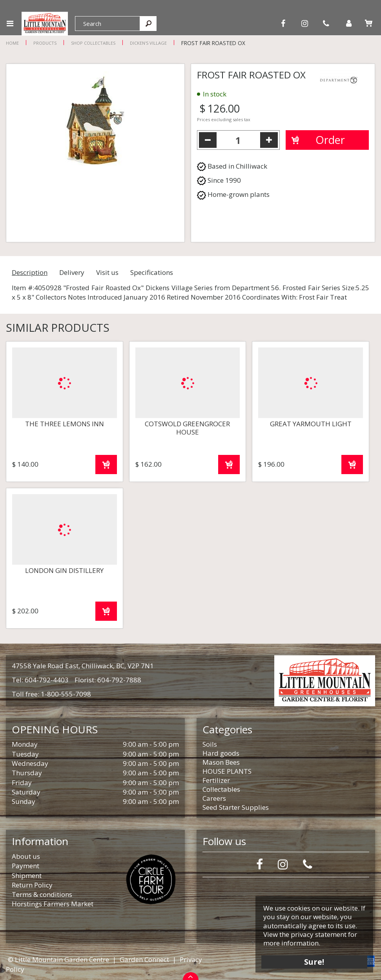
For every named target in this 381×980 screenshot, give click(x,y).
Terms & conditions (42, 894)
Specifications (152, 272)
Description (30, 272)
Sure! (314, 961)
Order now (106, 465)
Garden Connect (144, 959)
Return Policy (32, 885)
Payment (26, 866)
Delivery (72, 272)
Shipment (27, 875)
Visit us (107, 272)
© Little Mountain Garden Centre (58, 959)
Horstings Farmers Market (53, 904)
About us (26, 856)
